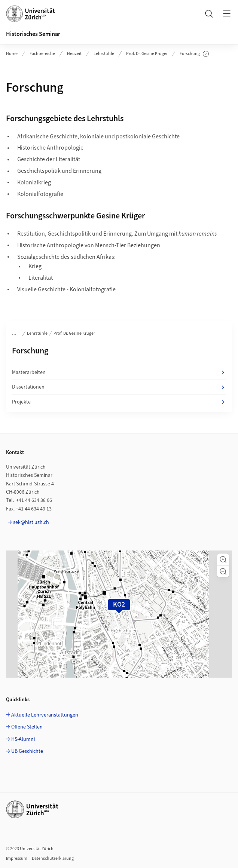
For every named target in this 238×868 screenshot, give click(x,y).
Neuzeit (74, 54)
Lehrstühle (104, 54)
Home (12, 54)
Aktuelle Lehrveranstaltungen (45, 715)
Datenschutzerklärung (53, 858)
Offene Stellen (27, 727)
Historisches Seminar (33, 34)
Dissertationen (119, 387)
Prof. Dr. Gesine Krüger (147, 54)
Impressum (17, 858)
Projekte (119, 402)
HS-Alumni (23, 739)
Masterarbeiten (119, 372)
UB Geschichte (27, 751)
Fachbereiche (42, 54)
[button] (223, 559)
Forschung (194, 54)
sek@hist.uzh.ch (31, 522)
